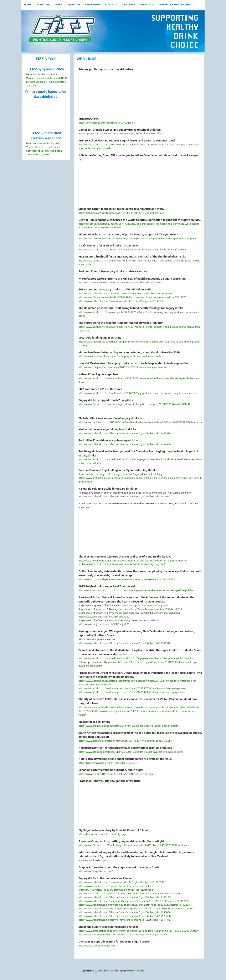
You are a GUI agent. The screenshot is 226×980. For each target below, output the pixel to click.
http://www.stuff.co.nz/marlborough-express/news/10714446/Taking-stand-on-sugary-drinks (132, 692)
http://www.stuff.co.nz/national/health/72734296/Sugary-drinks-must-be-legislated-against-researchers (138, 393)
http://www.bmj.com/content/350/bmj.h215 (157, 609)
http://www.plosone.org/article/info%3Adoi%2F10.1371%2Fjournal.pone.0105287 (125, 741)
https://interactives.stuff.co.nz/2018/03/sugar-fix (107, 123)
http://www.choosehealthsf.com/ (97, 946)
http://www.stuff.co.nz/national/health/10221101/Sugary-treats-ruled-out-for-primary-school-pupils (136, 658)
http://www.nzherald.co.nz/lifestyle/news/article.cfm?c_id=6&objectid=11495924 (125, 433)
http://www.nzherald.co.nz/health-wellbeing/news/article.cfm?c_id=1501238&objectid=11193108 (134, 901)
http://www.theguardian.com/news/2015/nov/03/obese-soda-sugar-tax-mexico (124, 367)
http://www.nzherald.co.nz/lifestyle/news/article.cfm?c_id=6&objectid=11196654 (125, 912)
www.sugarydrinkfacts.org (93, 860)
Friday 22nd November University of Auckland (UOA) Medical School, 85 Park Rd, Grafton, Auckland (47, 77)
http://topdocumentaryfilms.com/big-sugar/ (104, 834)
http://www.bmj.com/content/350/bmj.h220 (104, 624)
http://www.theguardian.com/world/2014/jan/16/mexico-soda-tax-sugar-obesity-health (128, 726)
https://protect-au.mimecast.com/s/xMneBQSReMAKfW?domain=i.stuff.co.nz (122, 134)
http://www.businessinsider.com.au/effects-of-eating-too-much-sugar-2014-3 (123, 935)
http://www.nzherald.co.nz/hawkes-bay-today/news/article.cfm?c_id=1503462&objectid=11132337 (135, 905)
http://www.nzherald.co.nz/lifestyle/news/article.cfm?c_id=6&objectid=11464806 (125, 444)
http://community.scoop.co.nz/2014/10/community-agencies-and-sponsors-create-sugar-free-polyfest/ (137, 590)
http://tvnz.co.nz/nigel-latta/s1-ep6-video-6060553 (107, 763)
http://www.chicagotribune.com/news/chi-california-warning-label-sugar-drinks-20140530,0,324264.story (138, 931)
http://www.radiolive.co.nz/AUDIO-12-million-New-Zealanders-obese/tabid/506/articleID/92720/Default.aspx (140, 422)
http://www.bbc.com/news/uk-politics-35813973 (158, 297)
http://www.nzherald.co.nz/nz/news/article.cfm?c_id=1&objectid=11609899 (121, 301)
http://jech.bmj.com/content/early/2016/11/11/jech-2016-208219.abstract (121, 213)
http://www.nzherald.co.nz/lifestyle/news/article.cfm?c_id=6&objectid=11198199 (125, 897)
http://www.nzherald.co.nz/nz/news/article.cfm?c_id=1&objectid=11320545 (121, 882)
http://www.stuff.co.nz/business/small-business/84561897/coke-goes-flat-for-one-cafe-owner (132, 250)
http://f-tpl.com (137, 971)
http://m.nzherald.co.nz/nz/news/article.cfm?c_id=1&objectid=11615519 (120, 282)
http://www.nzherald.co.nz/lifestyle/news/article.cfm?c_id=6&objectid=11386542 (125, 643)
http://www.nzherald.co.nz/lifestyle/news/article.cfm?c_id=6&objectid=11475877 (125, 496)
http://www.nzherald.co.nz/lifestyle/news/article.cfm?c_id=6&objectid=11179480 (125, 916)
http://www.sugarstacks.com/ (96, 871)
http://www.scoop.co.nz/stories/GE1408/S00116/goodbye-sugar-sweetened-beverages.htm (131, 752)
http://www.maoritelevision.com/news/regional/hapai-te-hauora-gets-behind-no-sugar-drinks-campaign (138, 239)
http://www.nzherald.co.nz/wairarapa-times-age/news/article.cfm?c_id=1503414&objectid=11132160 (136, 909)
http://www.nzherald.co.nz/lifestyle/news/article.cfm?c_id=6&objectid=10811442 (125, 920)
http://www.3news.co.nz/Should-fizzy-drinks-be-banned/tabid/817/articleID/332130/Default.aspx (134, 845)
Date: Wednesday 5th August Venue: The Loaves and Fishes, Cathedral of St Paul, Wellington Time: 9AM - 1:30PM (47, 143)
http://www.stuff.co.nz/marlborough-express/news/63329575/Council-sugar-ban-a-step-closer (132, 688)
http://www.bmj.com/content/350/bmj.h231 (143, 605)
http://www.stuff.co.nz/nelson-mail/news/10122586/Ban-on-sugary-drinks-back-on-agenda (130, 894)
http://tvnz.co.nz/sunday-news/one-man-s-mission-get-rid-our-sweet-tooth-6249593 (127, 579)
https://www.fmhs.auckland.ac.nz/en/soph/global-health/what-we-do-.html (122, 356)
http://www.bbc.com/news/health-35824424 (104, 297)
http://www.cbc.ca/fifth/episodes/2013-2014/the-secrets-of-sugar (116, 774)
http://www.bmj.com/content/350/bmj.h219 (104, 617)
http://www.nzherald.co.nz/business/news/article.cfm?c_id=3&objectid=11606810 (125, 294)
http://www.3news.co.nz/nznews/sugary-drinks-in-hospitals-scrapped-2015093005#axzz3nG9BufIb (135, 404)
